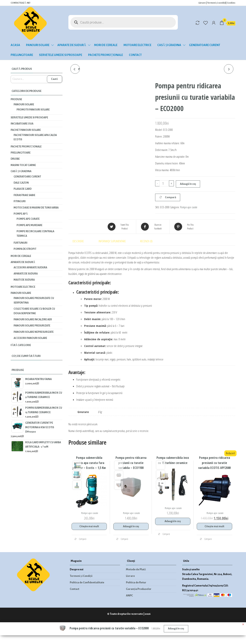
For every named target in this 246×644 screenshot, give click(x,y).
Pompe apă (21, 214)
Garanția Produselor (139, 589)
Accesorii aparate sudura (30, 268)
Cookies (231, 3)
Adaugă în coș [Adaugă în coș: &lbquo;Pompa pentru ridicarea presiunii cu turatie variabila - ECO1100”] (131, 526)
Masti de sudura (24, 280)
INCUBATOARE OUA (22, 124)
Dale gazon (21, 183)
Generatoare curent (205, 45)
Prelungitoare (22, 55)
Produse (16, 99)
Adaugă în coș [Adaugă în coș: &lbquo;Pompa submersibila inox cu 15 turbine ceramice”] (173, 521)
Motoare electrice (137, 45)
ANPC (129, 595)
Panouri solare (38, 45)
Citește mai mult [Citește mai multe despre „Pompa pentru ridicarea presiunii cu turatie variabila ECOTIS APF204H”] (214, 526)
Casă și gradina (169, 45)
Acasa (15, 45)
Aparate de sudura (26, 274)
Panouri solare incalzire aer (33, 320)
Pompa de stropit (25, 249)
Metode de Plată (136, 569)
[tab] (81, 241)
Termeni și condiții (216, 3)
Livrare (202, 3)
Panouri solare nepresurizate (34, 332)
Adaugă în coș (188, 184)
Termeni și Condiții (81, 576)
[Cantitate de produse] (164, 183)
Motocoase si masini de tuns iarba (36, 208)
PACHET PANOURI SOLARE (26, 130)
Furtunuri (20, 243)
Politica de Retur (136, 582)
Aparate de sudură (72, 45)
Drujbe (15, 159)
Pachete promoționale (106, 55)
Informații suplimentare (112, 241)
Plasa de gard (23, 189)
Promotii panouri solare (33, 110)
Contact (135, 55)
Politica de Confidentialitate (87, 582)
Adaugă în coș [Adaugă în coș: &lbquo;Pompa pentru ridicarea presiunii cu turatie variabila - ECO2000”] (176, 629)
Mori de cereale (106, 45)
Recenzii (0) (146, 241)
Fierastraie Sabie (24, 195)
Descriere (78, 241)
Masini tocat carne (23, 165)
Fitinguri (20, 201)
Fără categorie (21, 345)
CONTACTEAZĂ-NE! (20, 3)
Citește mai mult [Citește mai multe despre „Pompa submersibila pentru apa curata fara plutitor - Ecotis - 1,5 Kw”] (89, 526)
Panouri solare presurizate (32, 326)
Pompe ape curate (189, 207)
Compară (171, 197)
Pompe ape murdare (29, 225)
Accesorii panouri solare (30, 338)
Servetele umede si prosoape (61, 55)
